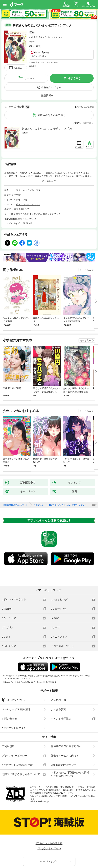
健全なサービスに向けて (65, 732)
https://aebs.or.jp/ (41, 778)
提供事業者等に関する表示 (66, 723)
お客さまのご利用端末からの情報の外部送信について (70, 751)
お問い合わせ (9, 695)
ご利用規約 (8, 723)
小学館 (17, 172)
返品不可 (33, 41)
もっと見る (85, 246)
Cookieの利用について (64, 741)
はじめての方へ (13, 677)
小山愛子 (33, 32)
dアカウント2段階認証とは (17, 741)
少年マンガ (22, 176)
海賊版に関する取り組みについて (21, 751)
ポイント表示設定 (61, 695)
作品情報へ (47, 72)
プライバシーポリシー (15, 732)
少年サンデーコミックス (28, 181)
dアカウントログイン (14, 705)
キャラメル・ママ (49, 32)
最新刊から (88, 99)
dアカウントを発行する (49, 820)
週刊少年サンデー (23, 186)
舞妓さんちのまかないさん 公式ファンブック (48, 105)
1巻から (77, 99)
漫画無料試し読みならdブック (15, 482)
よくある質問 (59, 686)
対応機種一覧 (59, 677)
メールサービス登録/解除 (16, 686)
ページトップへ (49, 838)
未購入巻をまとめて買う (52, 92)
